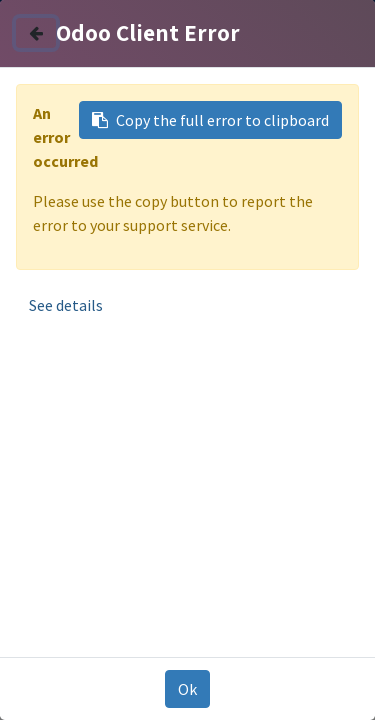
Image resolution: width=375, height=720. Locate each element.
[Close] (36, 33)
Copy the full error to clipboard (210, 120)
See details (66, 305)
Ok (187, 689)
